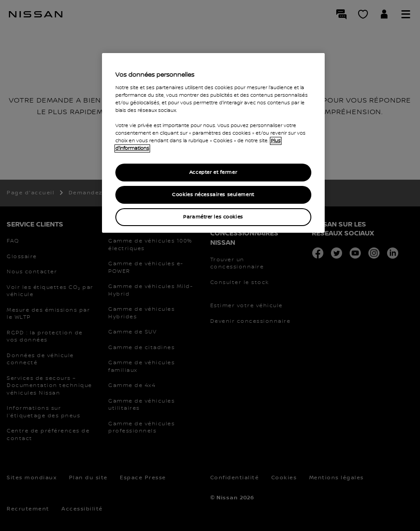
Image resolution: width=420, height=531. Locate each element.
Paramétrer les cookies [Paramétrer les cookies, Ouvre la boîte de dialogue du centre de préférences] (213, 217)
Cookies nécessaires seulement (213, 195)
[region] (213, 143)
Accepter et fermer (213, 172)
